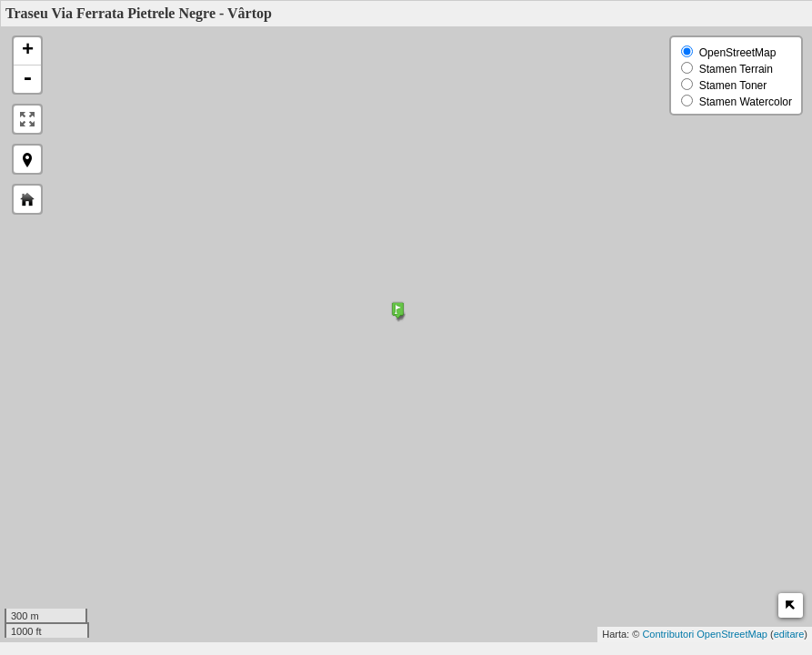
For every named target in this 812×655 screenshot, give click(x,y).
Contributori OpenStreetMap (705, 634)
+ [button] (28, 51)
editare (789, 634)
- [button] (27, 79)
